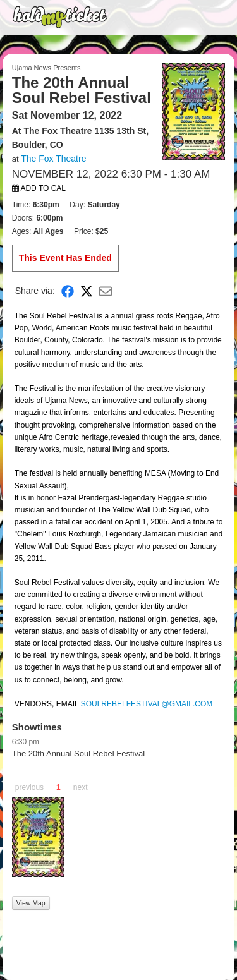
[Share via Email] (106, 291)
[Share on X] (87, 291)
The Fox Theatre (53, 159)
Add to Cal (39, 188)
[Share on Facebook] (68, 291)
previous (29, 787)
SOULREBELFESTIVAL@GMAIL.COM (147, 704)
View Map (31, 903)
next (81, 787)
